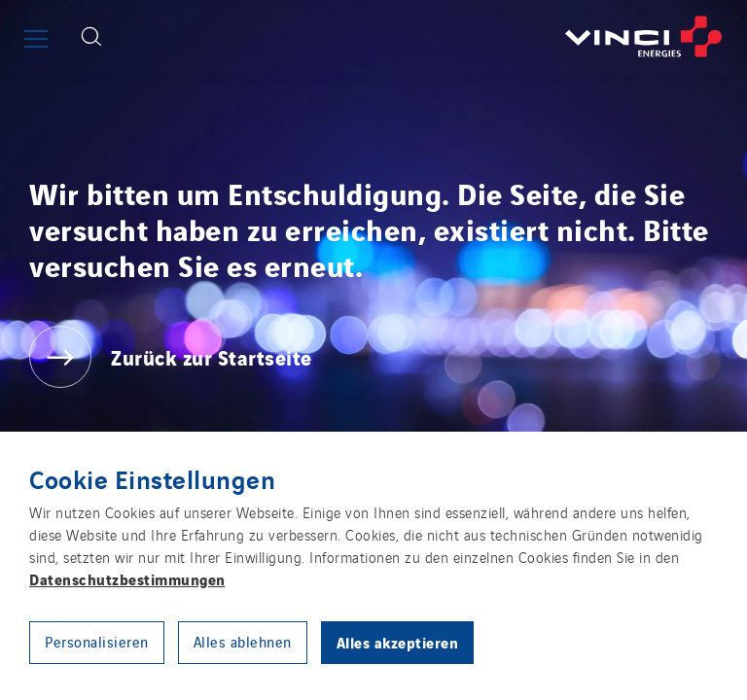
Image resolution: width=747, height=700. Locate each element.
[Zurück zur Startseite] (431, 36)
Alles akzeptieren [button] (398, 642)
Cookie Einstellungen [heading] (152, 478)
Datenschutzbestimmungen (127, 578)
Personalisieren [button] (97, 641)
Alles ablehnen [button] (243, 641)
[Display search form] (91, 36)
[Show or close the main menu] (36, 39)
